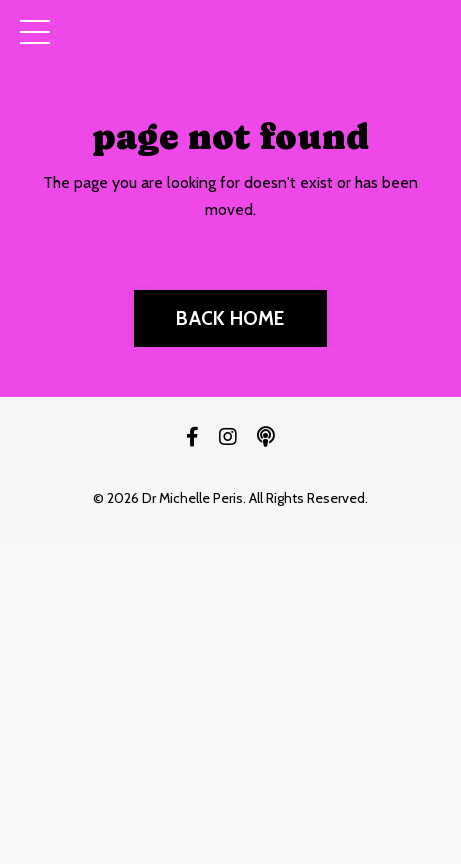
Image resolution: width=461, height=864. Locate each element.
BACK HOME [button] (230, 318)
